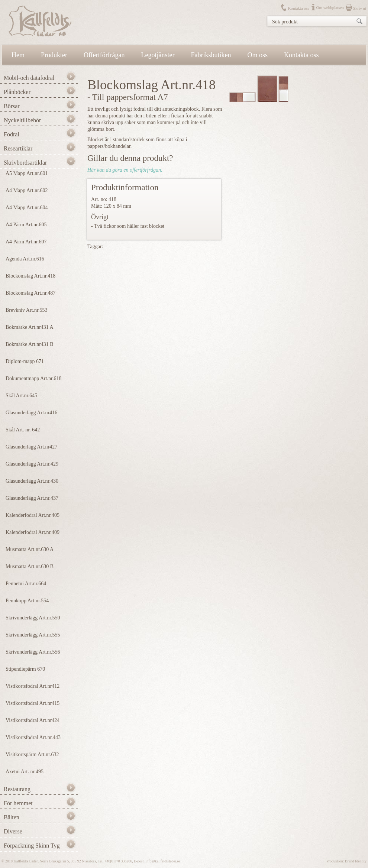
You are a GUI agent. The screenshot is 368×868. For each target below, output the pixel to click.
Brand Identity (356, 861)
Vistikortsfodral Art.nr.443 (33, 737)
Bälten (12, 817)
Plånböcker (17, 92)
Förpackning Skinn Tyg (32, 846)
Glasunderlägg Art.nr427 (31, 447)
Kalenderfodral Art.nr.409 (33, 532)
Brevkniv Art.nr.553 (26, 310)
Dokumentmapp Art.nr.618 (34, 378)
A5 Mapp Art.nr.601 (27, 173)
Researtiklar (18, 148)
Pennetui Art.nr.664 (26, 584)
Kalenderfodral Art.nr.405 (33, 515)
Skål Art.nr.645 (21, 396)
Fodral (12, 134)
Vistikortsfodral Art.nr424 (33, 720)
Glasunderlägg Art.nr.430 (32, 481)
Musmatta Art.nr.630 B (30, 566)
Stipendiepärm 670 (25, 669)
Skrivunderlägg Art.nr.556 (33, 652)
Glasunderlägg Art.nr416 (31, 413)
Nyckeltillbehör (22, 120)
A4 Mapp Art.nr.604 (27, 208)
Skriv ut (360, 8)
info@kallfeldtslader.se (163, 861)
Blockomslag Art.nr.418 (30, 276)
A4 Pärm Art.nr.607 (26, 242)
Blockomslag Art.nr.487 (30, 293)
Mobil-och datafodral (29, 78)
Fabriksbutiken (211, 55)
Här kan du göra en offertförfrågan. (125, 170)
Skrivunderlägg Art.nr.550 (33, 618)
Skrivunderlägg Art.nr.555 (33, 635)
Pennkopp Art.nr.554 (27, 601)
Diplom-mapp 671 (25, 361)
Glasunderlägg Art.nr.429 (32, 464)
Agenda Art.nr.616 (25, 259)
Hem (18, 55)
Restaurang (17, 789)
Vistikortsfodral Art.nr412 (33, 686)
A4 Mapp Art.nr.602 (27, 190)
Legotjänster (158, 55)
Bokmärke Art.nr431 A (30, 327)
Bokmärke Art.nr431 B (30, 344)
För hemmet (18, 803)
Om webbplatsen (330, 7)
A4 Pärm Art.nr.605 (26, 225)
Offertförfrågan (104, 55)
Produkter (54, 55)
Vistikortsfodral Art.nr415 (33, 703)
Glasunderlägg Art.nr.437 (32, 498)
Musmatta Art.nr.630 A (30, 549)
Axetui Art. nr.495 (25, 772)
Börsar (12, 106)
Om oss (258, 55)
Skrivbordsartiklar (25, 163)
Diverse (13, 831)
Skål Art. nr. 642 (23, 430)
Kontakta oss (298, 8)
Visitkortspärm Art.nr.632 (32, 754)
